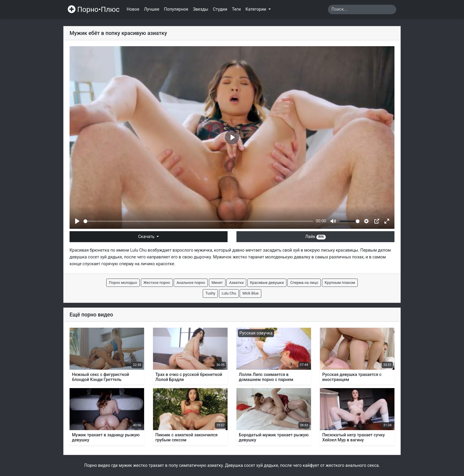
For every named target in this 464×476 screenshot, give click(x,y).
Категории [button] (256, 9)
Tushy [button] (210, 293)
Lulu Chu (138, 250)
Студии (220, 9)
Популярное (176, 9)
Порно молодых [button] (123, 283)
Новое (133, 9)
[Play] (77, 221)
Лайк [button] (315, 237)
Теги (236, 9)
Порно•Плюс (94, 9)
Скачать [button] (147, 237)
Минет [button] (217, 283)
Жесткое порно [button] (157, 283)
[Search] (362, 9)
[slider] (198, 221)
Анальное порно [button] (191, 283)
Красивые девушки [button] (267, 283)
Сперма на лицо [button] (304, 283)
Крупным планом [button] (340, 283)
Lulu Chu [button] (229, 293)
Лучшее (152, 9)
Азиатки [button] (236, 283)
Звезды (201, 9)
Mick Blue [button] (250, 293)
